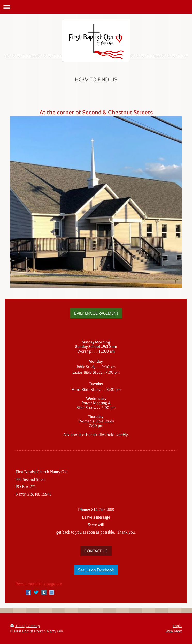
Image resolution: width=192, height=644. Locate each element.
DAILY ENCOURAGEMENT (96, 313)
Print (17, 626)
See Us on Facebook (96, 570)
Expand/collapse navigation (96, 7)
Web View (174, 631)
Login (177, 626)
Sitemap (33, 626)
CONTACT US (96, 551)
